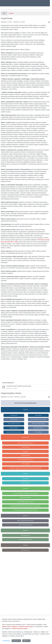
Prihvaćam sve (16, 641)
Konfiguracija (6, 641)
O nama (11, 13)
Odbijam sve (26, 641)
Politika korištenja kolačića (20, 629)
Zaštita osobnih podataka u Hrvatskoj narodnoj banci (18, 627)
